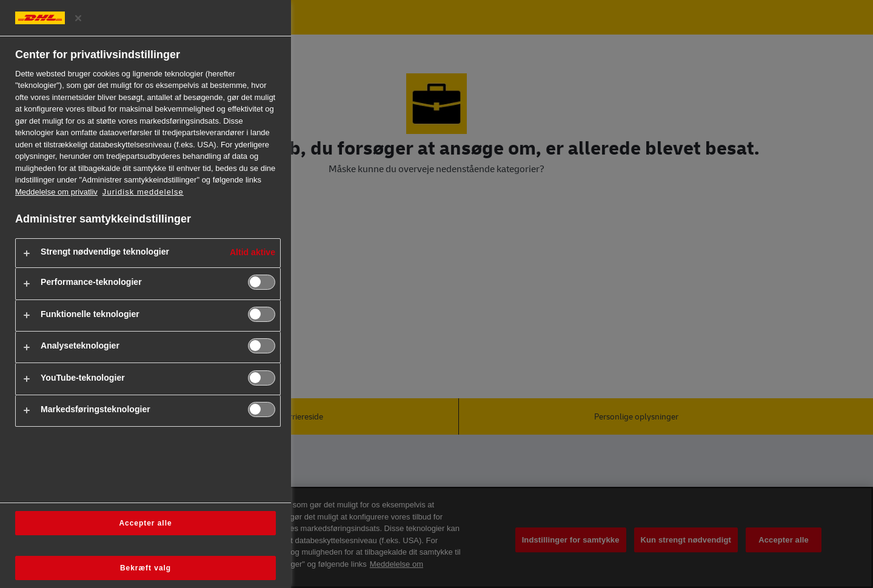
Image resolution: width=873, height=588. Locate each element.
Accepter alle (145, 523)
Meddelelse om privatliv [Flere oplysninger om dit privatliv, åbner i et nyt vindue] (56, 192)
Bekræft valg (145, 568)
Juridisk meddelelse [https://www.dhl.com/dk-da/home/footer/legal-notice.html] (143, 192)
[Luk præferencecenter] (78, 18)
